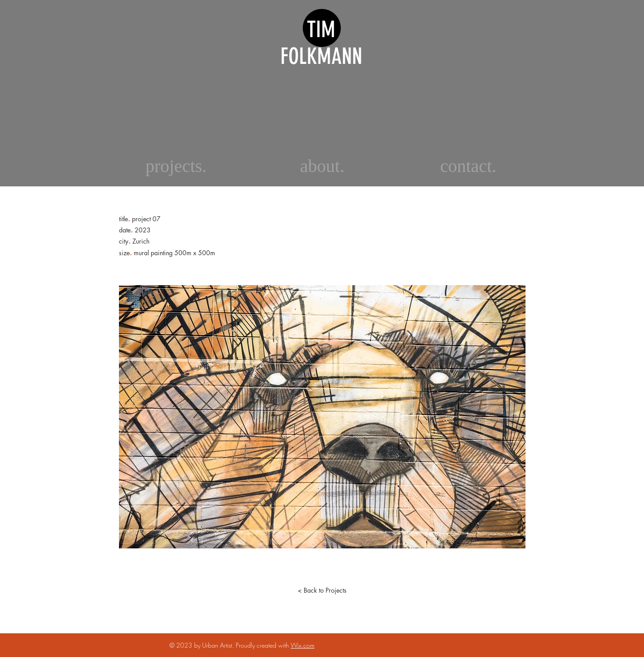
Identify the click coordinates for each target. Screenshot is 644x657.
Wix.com (303, 645)
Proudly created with (263, 645)
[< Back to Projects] (322, 590)
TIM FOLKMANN (321, 43)
